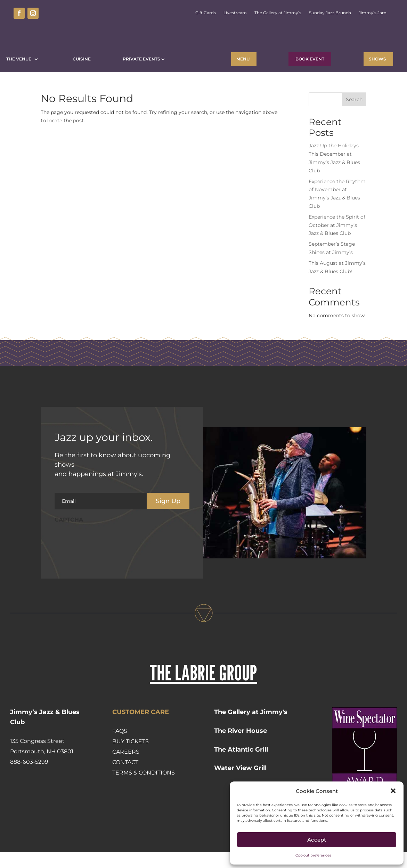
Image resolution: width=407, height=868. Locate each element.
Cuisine (82, 59)
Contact (125, 778)
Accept (317, 840)
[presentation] (107, 557)
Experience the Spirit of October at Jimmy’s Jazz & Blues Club (337, 241)
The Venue (20, 59)
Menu (243, 59)
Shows (377, 59)
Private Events (141, 59)
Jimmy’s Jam (373, 13)
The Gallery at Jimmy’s (278, 13)
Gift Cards (206, 13)
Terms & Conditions (144, 789)
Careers (126, 768)
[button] (393, 791)
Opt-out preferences (313, 855)
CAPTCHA (69, 536)
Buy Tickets (131, 757)
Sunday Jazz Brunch (330, 13)
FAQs (120, 747)
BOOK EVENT (310, 59)
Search (354, 115)
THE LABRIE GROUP (203, 689)
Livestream (235, 13)
